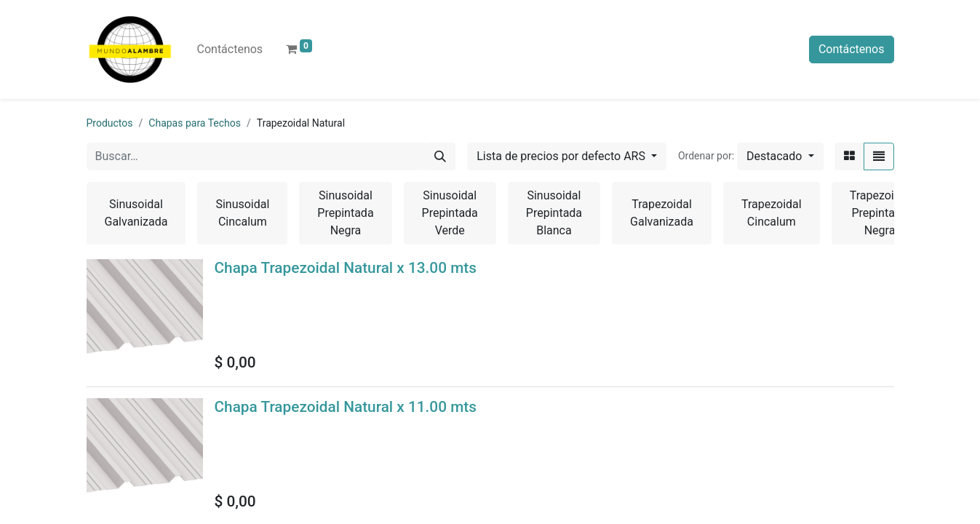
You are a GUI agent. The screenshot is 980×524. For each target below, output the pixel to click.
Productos (110, 123)
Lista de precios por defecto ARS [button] (562, 156)
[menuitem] (230, 49)
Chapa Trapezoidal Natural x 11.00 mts (346, 407)
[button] (780, 156)
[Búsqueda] (440, 156)
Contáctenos (852, 49)
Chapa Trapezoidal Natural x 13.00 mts (346, 268)
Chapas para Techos (195, 123)
